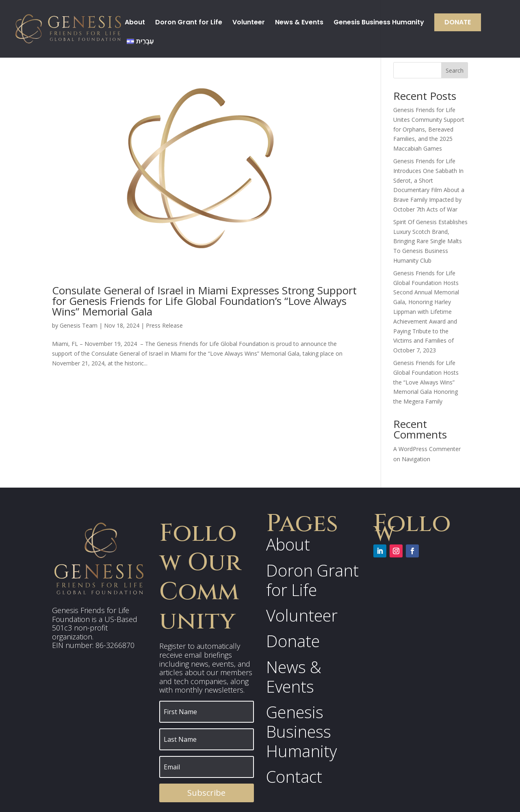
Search (455, 70)
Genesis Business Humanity (379, 23)
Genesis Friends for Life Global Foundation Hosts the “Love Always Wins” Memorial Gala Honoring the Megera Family (426, 382)
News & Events (299, 23)
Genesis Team (79, 325)
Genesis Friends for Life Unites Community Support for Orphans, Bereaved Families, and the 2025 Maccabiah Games (429, 129)
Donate (458, 22)
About (135, 23)
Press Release (164, 325)
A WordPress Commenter (427, 449)
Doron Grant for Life (189, 23)
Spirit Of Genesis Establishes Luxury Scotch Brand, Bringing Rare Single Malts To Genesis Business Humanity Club (430, 241)
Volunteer (249, 23)
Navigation (416, 459)
